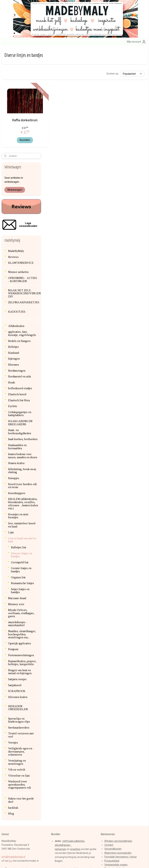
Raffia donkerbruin (60, 121)
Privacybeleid (112, 756)
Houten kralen (16, 359)
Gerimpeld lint (20, 458)
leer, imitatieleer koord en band (22, 421)
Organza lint (18, 473)
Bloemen (13, 260)
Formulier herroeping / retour (121, 753)
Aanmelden (61, 822)
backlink (13, 703)
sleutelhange (62, 741)
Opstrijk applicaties (20, 539)
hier (10, 756)
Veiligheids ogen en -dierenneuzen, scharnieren (21, 647)
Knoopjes (14, 374)
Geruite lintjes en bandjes (21, 466)
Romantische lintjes (23, 479)
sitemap (61, 862)
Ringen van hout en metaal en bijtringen (20, 568)
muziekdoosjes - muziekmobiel (18, 520)
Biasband (14, 249)
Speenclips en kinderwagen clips (19, 616)
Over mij (10, 764)
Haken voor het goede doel (21, 696)
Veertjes (13, 638)
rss (68, 862)
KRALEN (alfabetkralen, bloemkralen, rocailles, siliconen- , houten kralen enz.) (23, 399)
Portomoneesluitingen (21, 551)
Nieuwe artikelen (18, 168)
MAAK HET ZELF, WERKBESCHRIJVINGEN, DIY (25, 189)
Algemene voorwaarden (118, 748)
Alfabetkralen (16, 222)
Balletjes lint (19, 443)
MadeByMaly (16, 147)
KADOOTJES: (17, 207)
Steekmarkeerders (19, 623)
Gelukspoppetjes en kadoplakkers (20, 309)
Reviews (13, 153)
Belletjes (13, 243)
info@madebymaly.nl (13, 753)
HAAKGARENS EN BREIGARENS (20, 319)
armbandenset (63, 769)
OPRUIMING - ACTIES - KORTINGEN (23, 175)
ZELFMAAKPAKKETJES (24, 198)
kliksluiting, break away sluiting (22, 367)
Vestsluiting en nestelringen (17, 658)
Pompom (13, 545)
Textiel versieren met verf (21, 631)
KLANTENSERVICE (21, 159)
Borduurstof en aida (19, 272)
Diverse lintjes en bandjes (22, 451)
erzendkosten (114, 745)
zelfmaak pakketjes (73, 737)
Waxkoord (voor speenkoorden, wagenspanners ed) (19, 680)
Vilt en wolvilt (17, 665)
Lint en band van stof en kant (22, 436)
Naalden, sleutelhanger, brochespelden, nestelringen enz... (22, 530)
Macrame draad (17, 494)
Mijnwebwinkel (111, 862)
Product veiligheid (114, 764)
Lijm (11, 428)
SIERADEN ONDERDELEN (18, 604)
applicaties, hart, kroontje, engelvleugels (22, 229)
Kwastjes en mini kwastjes (18, 412)
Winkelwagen (15, 85)
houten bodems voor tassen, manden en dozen (23, 352)
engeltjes (75, 745)
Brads (12, 278)
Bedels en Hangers (19, 237)
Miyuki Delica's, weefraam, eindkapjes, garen (21, 509)
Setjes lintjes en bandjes (20, 486)
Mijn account (136, 42)
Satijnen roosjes (17, 575)
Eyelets (13, 302)
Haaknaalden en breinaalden (17, 343)
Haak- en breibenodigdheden (20, 328)
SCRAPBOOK (17, 587)
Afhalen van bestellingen (118, 737)
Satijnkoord (15, 581)
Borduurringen (17, 266)
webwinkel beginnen (81, 862)
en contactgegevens (26, 764)
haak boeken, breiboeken (23, 335)
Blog (11, 709)
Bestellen (60, 141)
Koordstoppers (17, 389)
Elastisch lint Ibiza (19, 296)
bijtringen (14, 254)
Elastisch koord (17, 290)
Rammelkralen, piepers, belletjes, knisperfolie (22, 558)
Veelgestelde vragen (116, 760)
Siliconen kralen (18, 593)
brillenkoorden (63, 772)
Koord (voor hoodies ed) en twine (22, 381)
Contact (109, 741)
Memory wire (16, 500)
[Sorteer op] (120, 74)
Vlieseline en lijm (19, 671)
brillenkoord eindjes (20, 284)
